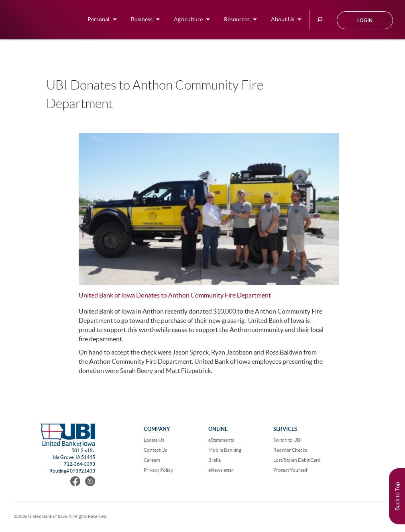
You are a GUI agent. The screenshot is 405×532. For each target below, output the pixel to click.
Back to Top (397, 496)
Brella (215, 460)
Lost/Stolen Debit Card (297, 460)
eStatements (221, 440)
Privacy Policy (158, 470)
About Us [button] (283, 19)
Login (365, 20)
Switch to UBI (288, 440)
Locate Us (154, 440)
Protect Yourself (290, 470)
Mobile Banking (225, 450)
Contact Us (155, 450)
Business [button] (142, 19)
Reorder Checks (290, 450)
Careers (152, 460)
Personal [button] (99, 19)
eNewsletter (221, 470)
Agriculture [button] (188, 19)
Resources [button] (237, 19)
